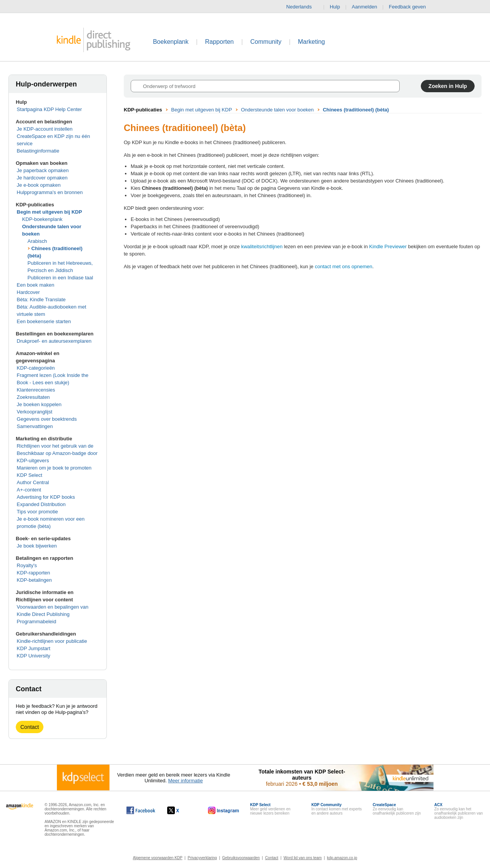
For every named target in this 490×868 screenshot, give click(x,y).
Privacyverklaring (202, 858)
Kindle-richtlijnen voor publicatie (52, 641)
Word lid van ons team (303, 858)
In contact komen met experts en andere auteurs (336, 809)
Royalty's (27, 565)
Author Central (33, 482)
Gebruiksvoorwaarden (241, 858)
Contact (30, 727)
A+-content (29, 490)
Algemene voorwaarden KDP (158, 858)
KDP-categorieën (36, 368)
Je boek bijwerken (37, 546)
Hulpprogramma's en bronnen (50, 192)
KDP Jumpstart (34, 648)
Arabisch (37, 241)
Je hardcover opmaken (42, 178)
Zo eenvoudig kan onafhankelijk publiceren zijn (397, 809)
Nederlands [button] (302, 7)
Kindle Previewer (388, 246)
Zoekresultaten (33, 397)
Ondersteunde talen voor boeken (277, 110)
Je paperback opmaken (43, 170)
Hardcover (28, 292)
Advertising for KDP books (46, 497)
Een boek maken (36, 285)
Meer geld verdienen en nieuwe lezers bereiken (270, 809)
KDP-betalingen (34, 580)
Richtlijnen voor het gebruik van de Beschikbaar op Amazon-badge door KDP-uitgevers (57, 453)
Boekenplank (171, 42)
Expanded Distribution (41, 504)
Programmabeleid (37, 622)
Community (266, 42)
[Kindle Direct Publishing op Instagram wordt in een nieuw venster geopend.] (224, 810)
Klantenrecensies (36, 390)
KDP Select (30, 475)
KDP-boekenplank (42, 219)
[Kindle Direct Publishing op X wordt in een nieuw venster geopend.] (181, 810)
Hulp (335, 7)
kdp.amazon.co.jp (342, 858)
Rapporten (220, 42)
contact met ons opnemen (344, 266)
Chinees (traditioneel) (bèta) (356, 110)
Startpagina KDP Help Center (50, 109)
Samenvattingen (35, 426)
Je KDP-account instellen (45, 129)
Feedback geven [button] (411, 7)
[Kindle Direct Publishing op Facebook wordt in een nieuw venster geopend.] (141, 810)
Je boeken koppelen (39, 404)
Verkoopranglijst (35, 412)
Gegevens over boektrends (47, 419)
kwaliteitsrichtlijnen (262, 246)
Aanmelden (364, 7)
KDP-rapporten (34, 573)
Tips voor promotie (37, 512)
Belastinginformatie (38, 151)
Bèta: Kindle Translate (41, 300)
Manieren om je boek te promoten (54, 468)
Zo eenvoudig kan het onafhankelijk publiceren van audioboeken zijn (458, 811)
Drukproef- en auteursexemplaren (54, 341)
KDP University (34, 656)
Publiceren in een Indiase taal (61, 278)
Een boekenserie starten (44, 321)
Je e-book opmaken (39, 185)
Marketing (311, 42)
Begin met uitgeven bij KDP (50, 212)
